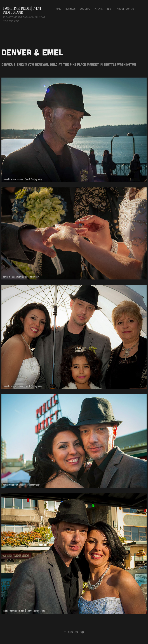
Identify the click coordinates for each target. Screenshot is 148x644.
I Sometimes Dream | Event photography (22, 10)
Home (58, 9)
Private (99, 9)
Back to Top (74, 632)
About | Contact (126, 9)
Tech (110, 9)
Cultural (85, 9)
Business (71, 9)
